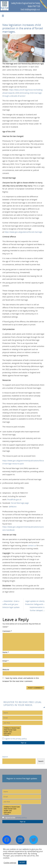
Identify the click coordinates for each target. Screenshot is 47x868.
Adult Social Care (12, 730)
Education (12, 734)
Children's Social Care (12, 728)
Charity (12, 736)
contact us (32, 546)
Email (6, 661)
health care (12, 732)
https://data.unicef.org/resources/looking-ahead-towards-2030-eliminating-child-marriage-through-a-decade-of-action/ (23, 93)
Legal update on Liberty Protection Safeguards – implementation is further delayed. (35, 606)
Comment (7, 631)
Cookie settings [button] (10, 863)
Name (6, 652)
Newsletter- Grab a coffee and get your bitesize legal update (11, 604)
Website (6, 670)
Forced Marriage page (20, 503)
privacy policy (21, 739)
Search (5, 757)
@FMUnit (13, 507)
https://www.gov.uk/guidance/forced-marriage (23, 232)
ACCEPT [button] (22, 862)
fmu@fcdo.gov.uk (14, 500)
